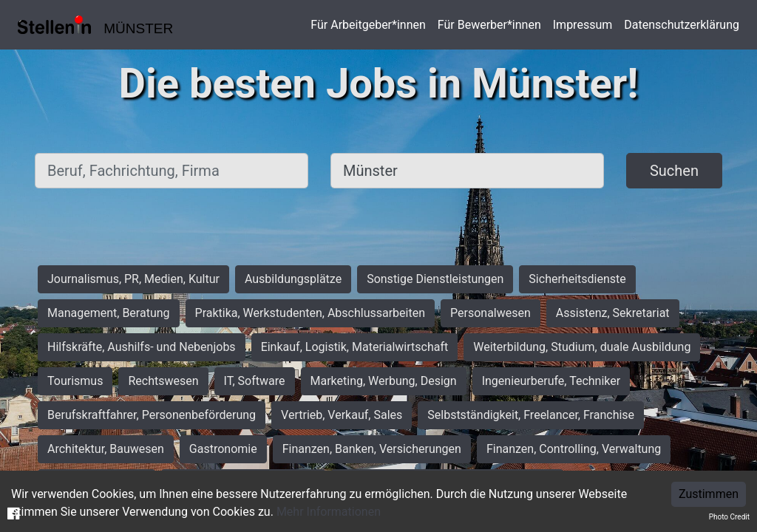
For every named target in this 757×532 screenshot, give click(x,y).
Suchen (674, 171)
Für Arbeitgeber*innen (368, 25)
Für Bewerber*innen (489, 25)
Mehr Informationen (329, 512)
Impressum (583, 25)
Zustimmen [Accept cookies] (709, 494)
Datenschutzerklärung (682, 25)
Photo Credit (729, 517)
